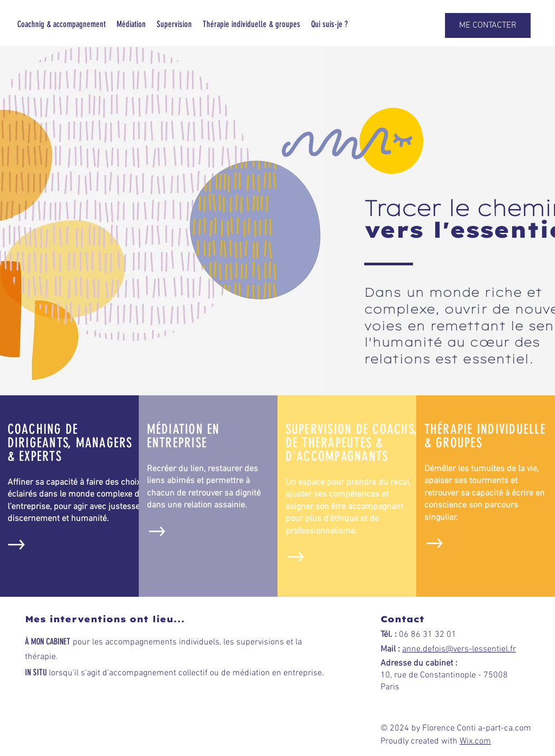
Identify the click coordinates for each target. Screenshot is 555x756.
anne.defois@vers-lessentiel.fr (459, 649)
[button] (488, 25)
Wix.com (475, 741)
